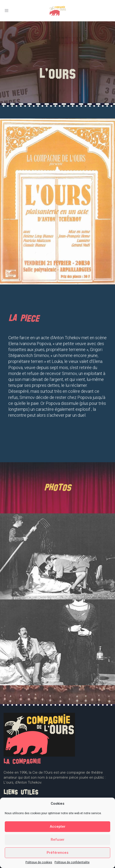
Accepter (58, 827)
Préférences (57, 853)
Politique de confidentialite (72, 862)
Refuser (58, 840)
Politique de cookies (39, 862)
